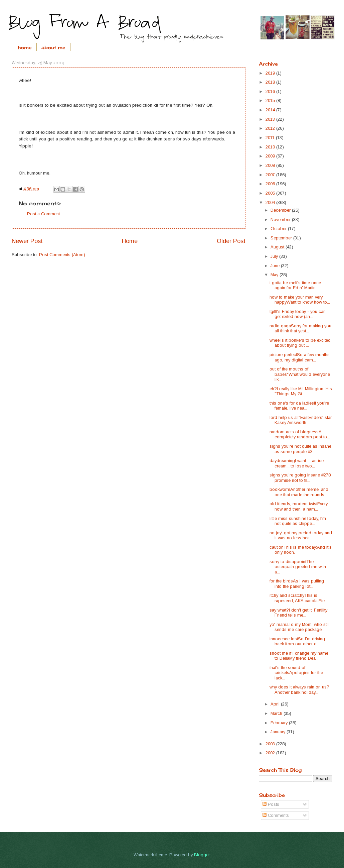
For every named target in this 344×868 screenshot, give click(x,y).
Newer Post (27, 241)
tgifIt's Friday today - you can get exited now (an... (298, 314)
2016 (271, 91)
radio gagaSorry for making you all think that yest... (300, 328)
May (275, 275)
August (278, 247)
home (25, 47)
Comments (276, 815)
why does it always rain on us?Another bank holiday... (299, 689)
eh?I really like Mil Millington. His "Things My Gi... (301, 391)
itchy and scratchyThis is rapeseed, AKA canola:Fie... (299, 598)
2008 (271, 165)
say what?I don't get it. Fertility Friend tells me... (298, 613)
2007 (271, 175)
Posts (271, 804)
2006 (271, 184)
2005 (271, 193)
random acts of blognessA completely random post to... (300, 434)
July (275, 256)
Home (130, 241)
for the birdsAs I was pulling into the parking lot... (297, 583)
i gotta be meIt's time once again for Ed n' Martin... (295, 285)
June (276, 266)
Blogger (202, 855)
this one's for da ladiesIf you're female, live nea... (299, 406)
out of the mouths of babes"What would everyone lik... (300, 374)
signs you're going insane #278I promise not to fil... (301, 477)
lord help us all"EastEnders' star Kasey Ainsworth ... (301, 420)
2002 (271, 753)
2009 (271, 156)
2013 (271, 119)
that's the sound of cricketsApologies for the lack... (296, 673)
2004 (271, 202)
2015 (271, 100)
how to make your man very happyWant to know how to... (300, 300)
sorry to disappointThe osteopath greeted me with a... (298, 567)
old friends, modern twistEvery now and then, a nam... (299, 506)
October (279, 229)
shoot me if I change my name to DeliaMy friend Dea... (299, 656)
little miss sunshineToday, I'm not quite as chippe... (298, 521)
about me (53, 47)
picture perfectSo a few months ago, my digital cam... (300, 357)
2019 (271, 73)
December (281, 210)
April (276, 704)
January (279, 732)
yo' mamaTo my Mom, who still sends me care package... (300, 627)
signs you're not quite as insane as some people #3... (300, 449)
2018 (271, 82)
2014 (271, 110)
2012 (271, 128)
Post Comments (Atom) (62, 255)
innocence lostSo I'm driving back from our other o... (297, 641)
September (282, 238)
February (280, 723)
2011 (271, 138)
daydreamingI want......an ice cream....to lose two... (297, 463)
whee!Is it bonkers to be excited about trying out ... (300, 343)
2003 (271, 744)
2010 (271, 147)
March (277, 713)
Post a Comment (43, 214)
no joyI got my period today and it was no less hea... (301, 535)
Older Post (231, 241)
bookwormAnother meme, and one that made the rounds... (299, 492)
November (281, 220)
